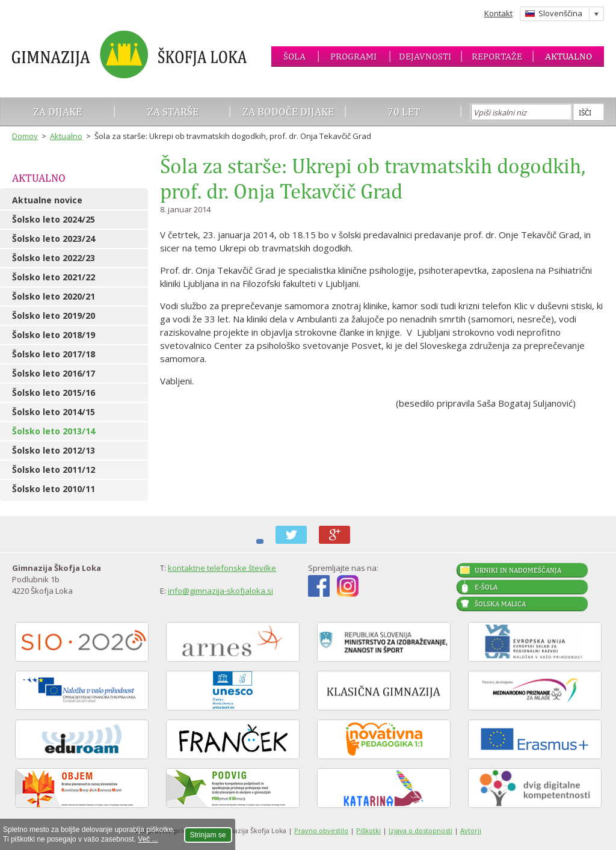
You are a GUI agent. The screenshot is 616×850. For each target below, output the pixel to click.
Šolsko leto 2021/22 (54, 277)
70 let (404, 112)
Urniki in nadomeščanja (518, 570)
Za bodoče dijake (288, 112)
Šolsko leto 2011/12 (54, 470)
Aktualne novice (47, 200)
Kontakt (498, 13)
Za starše (173, 112)
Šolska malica (500, 604)
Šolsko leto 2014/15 (54, 412)
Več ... (148, 839)
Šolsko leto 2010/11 (54, 489)
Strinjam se (208, 835)
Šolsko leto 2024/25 (54, 219)
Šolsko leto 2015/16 (54, 393)
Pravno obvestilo (321, 830)
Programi (353, 56)
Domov (25, 136)
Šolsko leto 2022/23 (54, 258)
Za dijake (57, 112)
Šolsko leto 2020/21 (54, 296)
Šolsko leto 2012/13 (54, 450)
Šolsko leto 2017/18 (54, 354)
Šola (294, 56)
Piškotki (368, 830)
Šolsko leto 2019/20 (54, 316)
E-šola (486, 587)
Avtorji (471, 830)
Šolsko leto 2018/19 (54, 335)
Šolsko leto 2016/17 (54, 373)
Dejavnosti (425, 56)
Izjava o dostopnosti (420, 830)
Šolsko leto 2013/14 (54, 431)
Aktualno (568, 56)
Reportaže (497, 56)
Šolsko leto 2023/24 (54, 239)
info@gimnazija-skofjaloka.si (220, 591)
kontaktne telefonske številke (222, 568)
